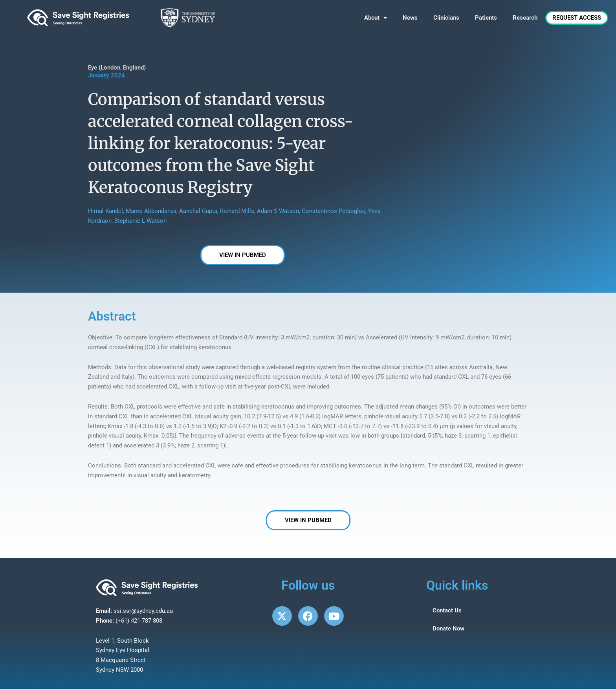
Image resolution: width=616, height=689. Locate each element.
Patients (486, 18)
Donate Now (448, 629)
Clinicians (446, 18)
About (376, 18)
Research (525, 18)
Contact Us (447, 610)
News (410, 18)
